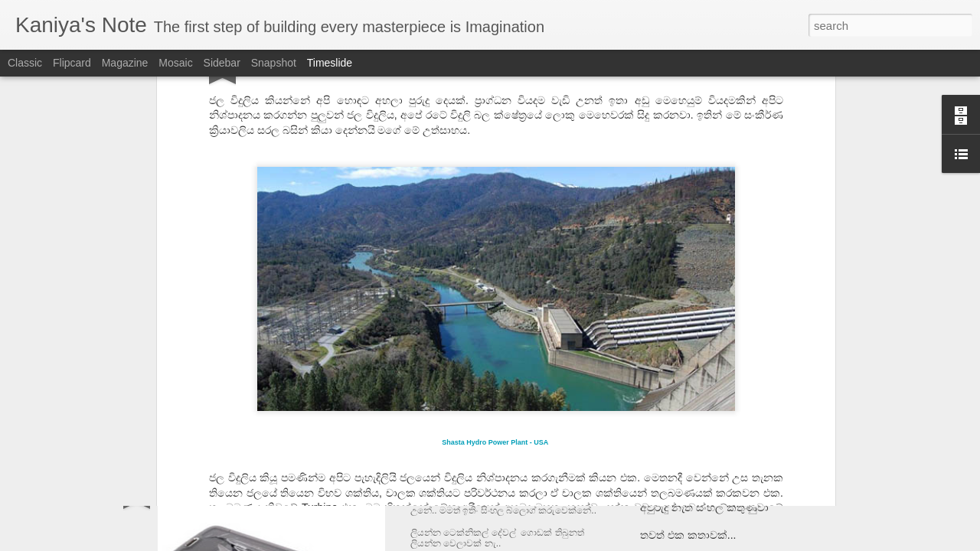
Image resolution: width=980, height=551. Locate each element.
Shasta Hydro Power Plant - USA (495, 272)
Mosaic (175, 63)
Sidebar (222, 63)
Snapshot (274, 63)
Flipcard (72, 63)
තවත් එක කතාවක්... (688, 535)
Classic (25, 63)
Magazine (125, 63)
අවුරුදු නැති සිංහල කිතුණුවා (704, 507)
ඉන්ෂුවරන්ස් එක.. (463, 483)
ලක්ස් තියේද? (672, 480)
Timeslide (330, 63)
